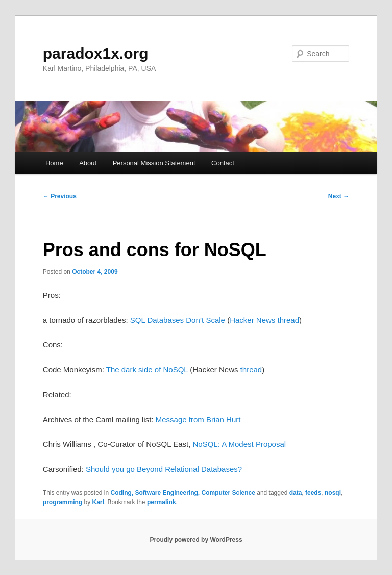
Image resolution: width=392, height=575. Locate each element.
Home (54, 163)
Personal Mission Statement (154, 163)
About (88, 163)
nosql (333, 493)
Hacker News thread (264, 320)
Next (339, 196)
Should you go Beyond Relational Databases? (164, 469)
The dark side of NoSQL (147, 370)
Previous (60, 196)
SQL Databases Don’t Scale (178, 320)
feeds (313, 493)
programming (63, 502)
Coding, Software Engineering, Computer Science (183, 493)
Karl (98, 502)
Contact (223, 163)
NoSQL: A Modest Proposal (239, 444)
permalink (162, 502)
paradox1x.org (96, 53)
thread (251, 370)
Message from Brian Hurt (198, 420)
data (296, 493)
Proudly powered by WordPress (196, 540)
